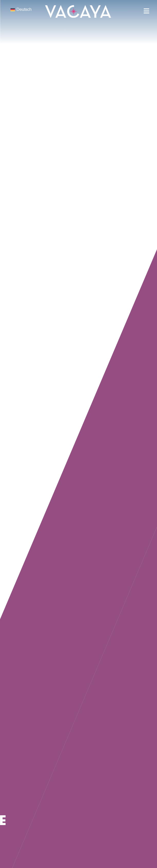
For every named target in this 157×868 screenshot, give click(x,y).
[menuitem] (40, 10)
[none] (40, 10)
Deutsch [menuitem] (24, 10)
